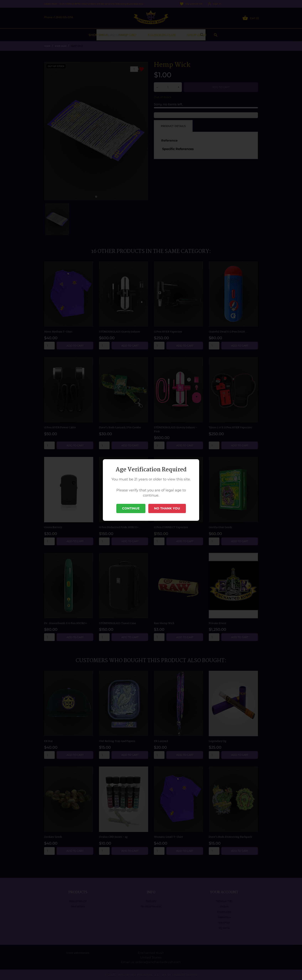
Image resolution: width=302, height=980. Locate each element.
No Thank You (167, 508)
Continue (131, 508)
